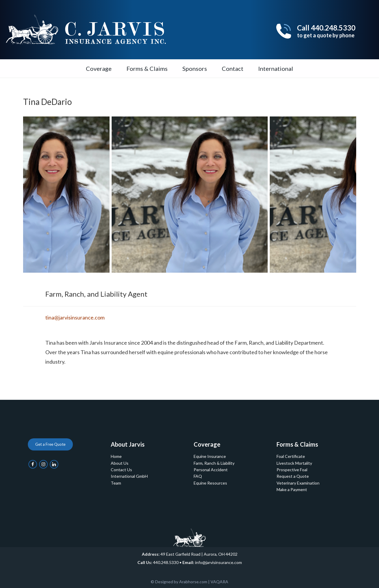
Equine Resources (210, 483)
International (276, 68)
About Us (120, 463)
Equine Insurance (210, 456)
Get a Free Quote (50, 444)
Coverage (99, 68)
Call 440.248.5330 (326, 31)
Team (116, 483)
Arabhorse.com (193, 582)
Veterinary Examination (298, 483)
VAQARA (219, 582)
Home (116, 456)
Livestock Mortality (294, 463)
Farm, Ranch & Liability (214, 463)
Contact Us (121, 470)
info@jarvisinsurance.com (219, 562)
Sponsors (195, 68)
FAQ (198, 476)
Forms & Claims (147, 68)
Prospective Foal (292, 470)
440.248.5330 (166, 562)
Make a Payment (292, 489)
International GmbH (129, 476)
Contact (233, 68)
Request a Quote (293, 476)
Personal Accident (211, 470)
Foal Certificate (291, 456)
